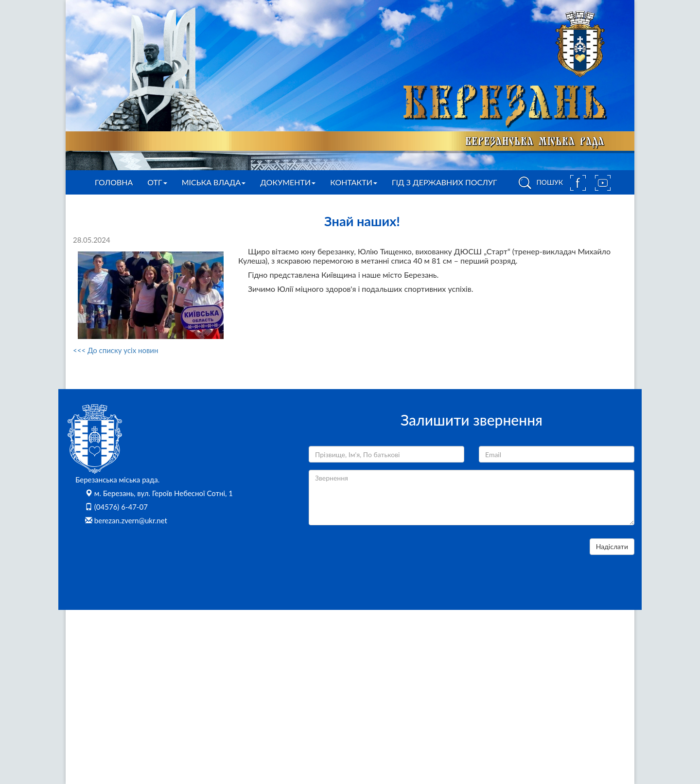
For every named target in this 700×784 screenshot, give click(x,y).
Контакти (354, 182)
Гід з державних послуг (445, 182)
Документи (288, 182)
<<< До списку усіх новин (115, 350)
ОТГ (157, 182)
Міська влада (214, 182)
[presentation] (383, 557)
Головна (114, 182)
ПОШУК (539, 183)
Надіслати (612, 546)
